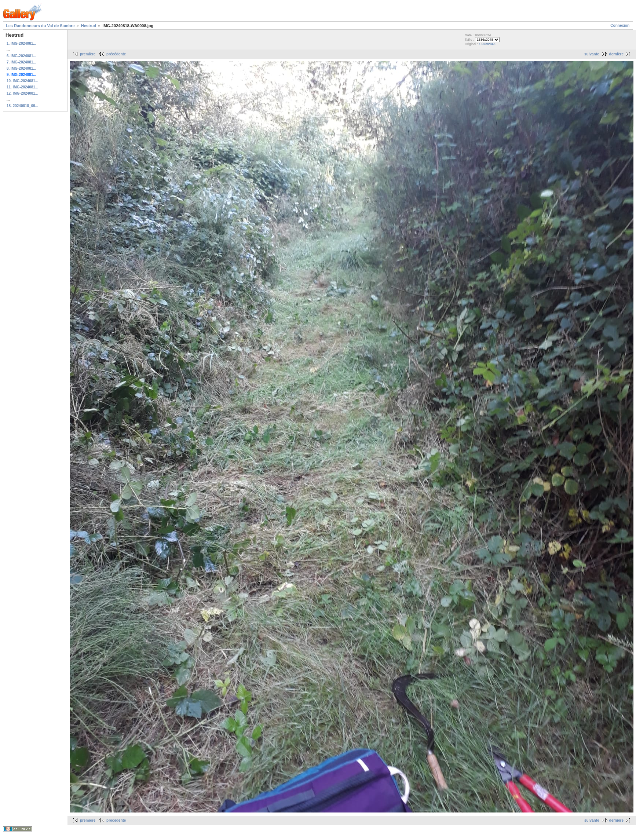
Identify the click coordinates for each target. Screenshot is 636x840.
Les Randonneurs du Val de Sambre (40, 26)
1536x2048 (487, 44)
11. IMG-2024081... (22, 87)
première (88, 54)
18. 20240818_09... (22, 106)
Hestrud (89, 26)
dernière (616, 54)
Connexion (620, 25)
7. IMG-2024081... (21, 62)
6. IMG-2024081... (21, 56)
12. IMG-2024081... (22, 93)
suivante (592, 54)
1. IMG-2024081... (21, 43)
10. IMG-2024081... (22, 81)
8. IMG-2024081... (21, 68)
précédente (116, 54)
